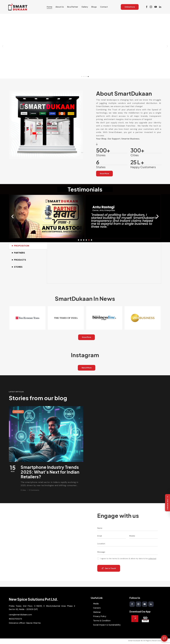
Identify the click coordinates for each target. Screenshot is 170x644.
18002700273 (15, 619)
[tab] (28, 246)
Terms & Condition (102, 621)
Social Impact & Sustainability (107, 625)
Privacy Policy (100, 616)
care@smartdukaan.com (20, 615)
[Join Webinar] (168, 503)
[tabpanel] (104, 263)
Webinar (97, 612)
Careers (97, 608)
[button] (3, 46)
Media (96, 604)
